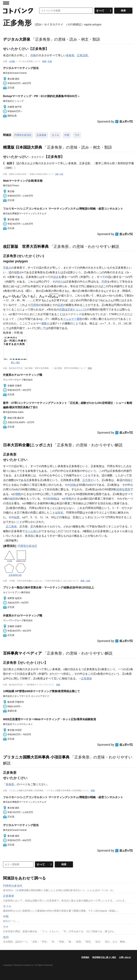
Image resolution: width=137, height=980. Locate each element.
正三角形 (11, 527)
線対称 (14, 499)
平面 (6, 268)
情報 (44, 61)
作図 (62, 310)
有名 (61, 513)
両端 (128, 480)
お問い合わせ (125, 957)
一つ (99, 272)
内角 (33, 55)
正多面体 (42, 135)
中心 (61, 282)
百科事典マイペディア (23, 653)
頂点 (56, 277)
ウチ (77, 135)
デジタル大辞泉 (17, 39)
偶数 (18, 494)
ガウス (128, 314)
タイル (55, 135)
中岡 (67, 135)
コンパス (81, 310)
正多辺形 (82, 55)
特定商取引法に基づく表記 (104, 957)
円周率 (35, 305)
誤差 (61, 305)
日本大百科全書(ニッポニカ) (28, 445)
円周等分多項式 (23, 135)
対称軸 (52, 499)
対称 (119, 489)
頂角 (73, 485)
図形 (128, 489)
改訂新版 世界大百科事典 (26, 246)
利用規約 (85, 957)
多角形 (70, 55)
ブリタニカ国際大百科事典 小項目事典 (36, 757)
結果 (17, 517)
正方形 (87, 480)
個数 (17, 272)
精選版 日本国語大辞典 (23, 147)
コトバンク (18, 11)
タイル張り (32, 531)
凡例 (50, 61)
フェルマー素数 (73, 319)
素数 (44, 323)
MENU (6, 3)
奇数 (69, 499)
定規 (70, 310)
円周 (104, 282)
